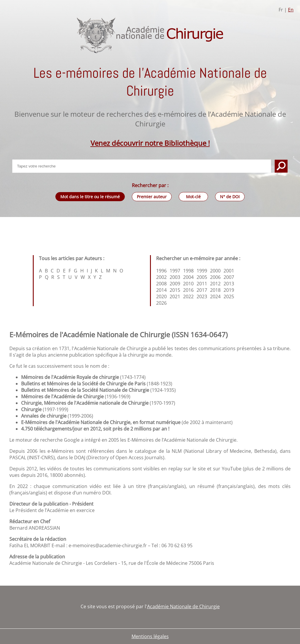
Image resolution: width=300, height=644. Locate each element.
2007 (229, 277)
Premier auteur (152, 197)
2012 (215, 284)
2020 (161, 296)
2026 (161, 303)
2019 (229, 290)
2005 (202, 277)
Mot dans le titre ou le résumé (90, 197)
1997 (175, 271)
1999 (202, 271)
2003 (175, 277)
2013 (229, 284)
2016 (188, 290)
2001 (229, 271)
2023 (202, 296)
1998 (188, 271)
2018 (215, 290)
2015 (175, 290)
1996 (161, 271)
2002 (161, 277)
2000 (215, 271)
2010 (188, 284)
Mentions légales (150, 636)
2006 (215, 277)
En (291, 10)
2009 (175, 284)
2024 (215, 296)
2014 (161, 290)
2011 (202, 284)
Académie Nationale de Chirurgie (183, 606)
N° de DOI (230, 197)
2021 (175, 296)
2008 (161, 284)
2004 (188, 277)
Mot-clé (193, 197)
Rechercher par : (150, 185)
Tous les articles (57, 258)
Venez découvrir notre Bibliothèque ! (150, 143)
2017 (202, 290)
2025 (229, 296)
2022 (188, 296)
